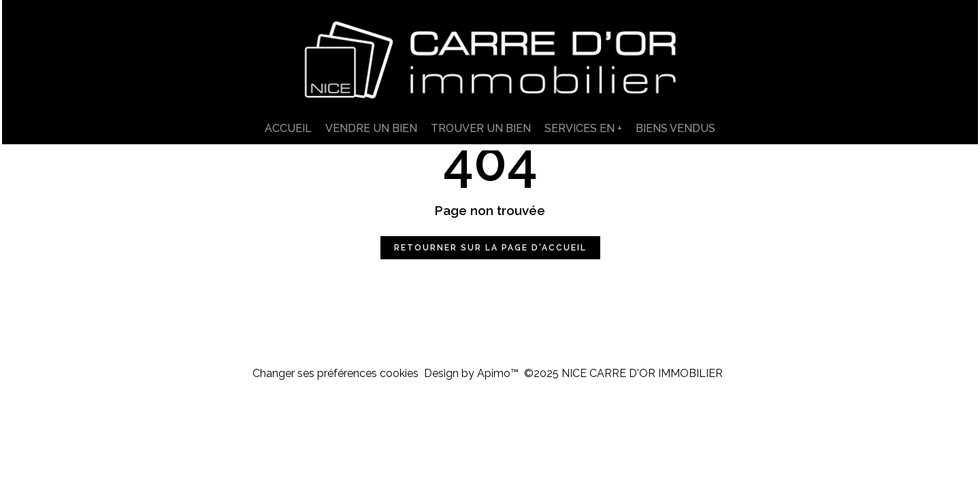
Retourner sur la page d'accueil (490, 248)
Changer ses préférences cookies (336, 373)
